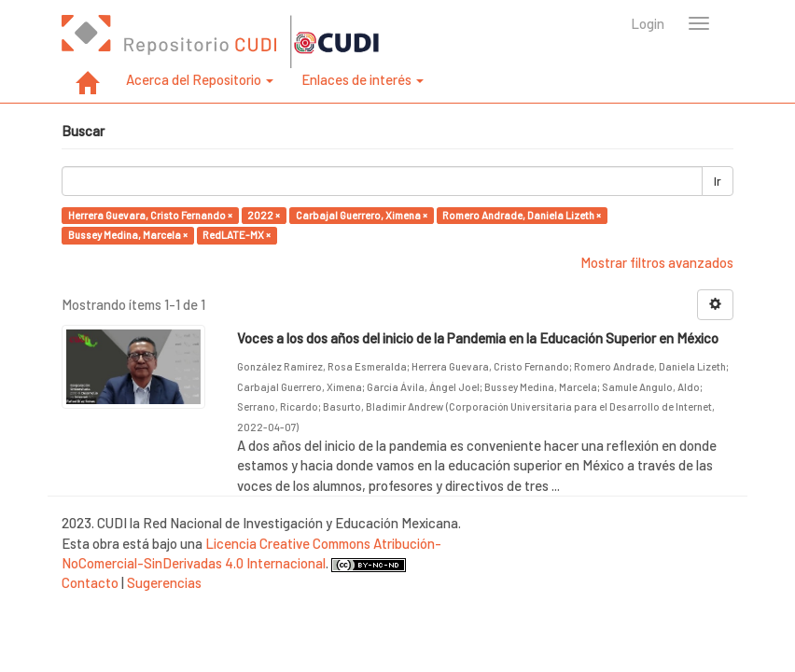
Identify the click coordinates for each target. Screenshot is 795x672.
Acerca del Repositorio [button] (200, 79)
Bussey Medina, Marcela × (128, 235)
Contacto (90, 582)
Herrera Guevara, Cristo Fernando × (150, 215)
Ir (718, 181)
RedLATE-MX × (237, 235)
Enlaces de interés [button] (363, 79)
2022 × (264, 215)
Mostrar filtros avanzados (657, 262)
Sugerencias (164, 582)
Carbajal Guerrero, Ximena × (362, 215)
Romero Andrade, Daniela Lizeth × (522, 215)
